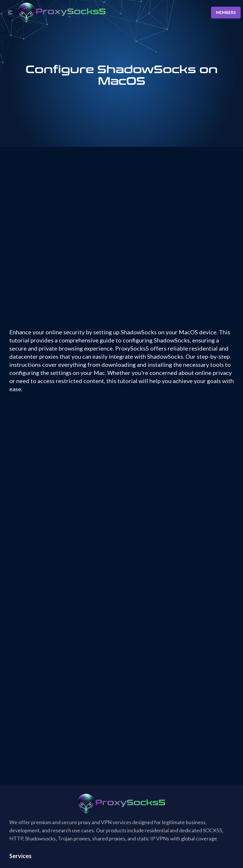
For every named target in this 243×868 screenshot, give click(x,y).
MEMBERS (226, 12)
